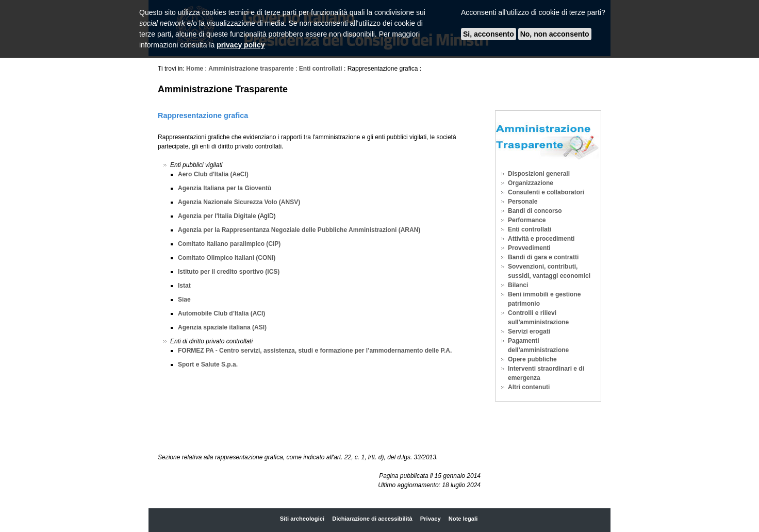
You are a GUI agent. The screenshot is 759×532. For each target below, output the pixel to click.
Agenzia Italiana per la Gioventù (225, 188)
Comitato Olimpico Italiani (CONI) (227, 258)
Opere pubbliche (532, 359)
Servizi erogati (529, 331)
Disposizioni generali (539, 174)
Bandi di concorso (535, 211)
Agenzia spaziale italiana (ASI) (222, 327)
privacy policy (241, 45)
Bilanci (518, 285)
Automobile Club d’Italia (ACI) (221, 313)
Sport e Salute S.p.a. (208, 364)
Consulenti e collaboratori (546, 192)
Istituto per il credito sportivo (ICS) (229, 272)
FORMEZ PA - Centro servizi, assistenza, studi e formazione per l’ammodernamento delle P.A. (315, 351)
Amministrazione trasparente (251, 69)
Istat (184, 286)
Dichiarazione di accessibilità (372, 519)
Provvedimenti (529, 248)
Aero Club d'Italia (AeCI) (213, 174)
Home (195, 69)
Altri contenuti (529, 387)
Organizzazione (531, 183)
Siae (184, 300)
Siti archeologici (302, 519)
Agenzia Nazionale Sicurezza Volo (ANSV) (239, 202)
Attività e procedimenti (541, 239)
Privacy (431, 519)
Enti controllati (321, 69)
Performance (527, 220)
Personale (523, 202)
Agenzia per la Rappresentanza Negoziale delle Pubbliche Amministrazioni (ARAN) (299, 230)
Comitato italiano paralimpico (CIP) (229, 244)
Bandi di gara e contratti (543, 257)
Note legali (463, 519)
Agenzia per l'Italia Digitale (218, 216)
